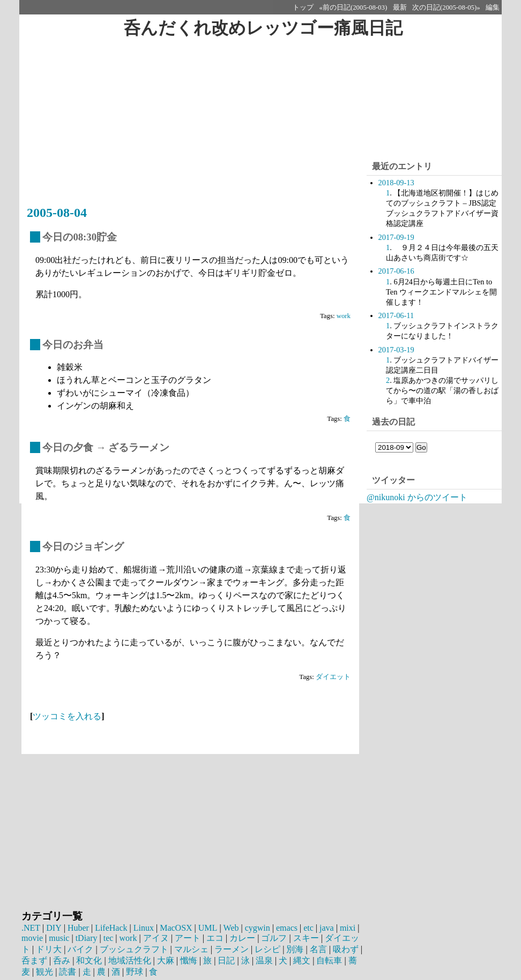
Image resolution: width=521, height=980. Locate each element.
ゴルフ (274, 938)
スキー (306, 938)
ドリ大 (49, 949)
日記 (226, 960)
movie (32, 938)
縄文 (302, 960)
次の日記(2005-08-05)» (446, 7)
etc (307, 928)
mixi (347, 928)
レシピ (267, 949)
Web (230, 928)
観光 (44, 972)
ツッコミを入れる (67, 716)
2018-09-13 (396, 183)
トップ (303, 7)
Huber (78, 928)
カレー (242, 938)
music (59, 938)
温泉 (264, 960)
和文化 (89, 960)
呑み (62, 960)
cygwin (256, 928)
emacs (286, 928)
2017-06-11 (396, 315)
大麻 (166, 960)
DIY (54, 928)
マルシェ (191, 949)
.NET (31, 928)
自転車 (329, 960)
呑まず (34, 960)
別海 (295, 949)
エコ (215, 938)
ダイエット (333, 677)
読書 (68, 972)
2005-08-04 (57, 213)
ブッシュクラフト (134, 949)
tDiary (87, 938)
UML (207, 928)
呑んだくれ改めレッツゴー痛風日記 (263, 28)
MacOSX (175, 928)
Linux (143, 928)
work (344, 316)
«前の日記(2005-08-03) (353, 7)
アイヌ (156, 938)
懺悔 (189, 960)
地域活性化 (130, 960)
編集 (493, 7)
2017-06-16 (396, 271)
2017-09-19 (396, 237)
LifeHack (110, 928)
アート (188, 938)
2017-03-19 (396, 350)
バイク (80, 949)
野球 (135, 972)
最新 (400, 7)
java (326, 928)
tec (109, 938)
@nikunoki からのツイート (417, 497)
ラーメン (232, 949)
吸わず (346, 949)
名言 (318, 949)
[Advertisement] (193, 127)
